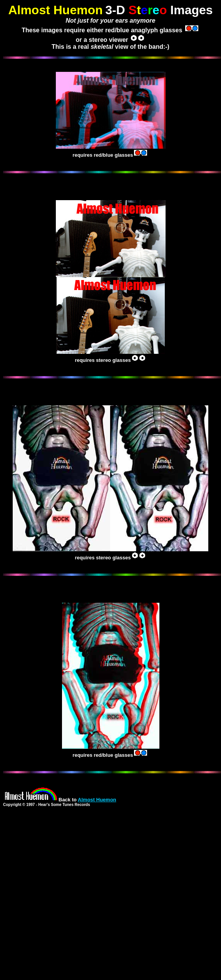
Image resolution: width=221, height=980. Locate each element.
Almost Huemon (97, 800)
